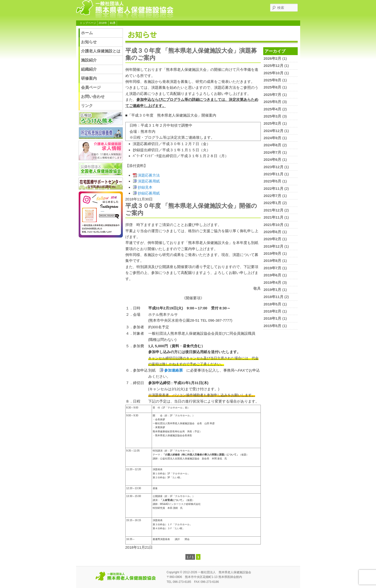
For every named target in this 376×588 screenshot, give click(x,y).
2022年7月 (273, 196)
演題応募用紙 (149, 181)
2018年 (103, 23)
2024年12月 (274, 131)
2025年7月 (273, 95)
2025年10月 (274, 73)
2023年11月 (274, 174)
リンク (87, 106)
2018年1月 (273, 318)
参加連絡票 (173, 370)
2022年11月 (274, 188)
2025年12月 (274, 66)
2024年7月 (273, 152)
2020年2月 (273, 239)
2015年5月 (273, 326)
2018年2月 (273, 311)
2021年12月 (274, 210)
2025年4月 (273, 109)
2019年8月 (273, 261)
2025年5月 (273, 102)
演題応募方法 (149, 175)
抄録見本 (145, 187)
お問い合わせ (93, 97)
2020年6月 (273, 232)
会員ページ (91, 87)
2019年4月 (273, 282)
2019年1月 (273, 290)
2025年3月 (273, 116)
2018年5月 (273, 304)
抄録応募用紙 (149, 193)
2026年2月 (273, 58)
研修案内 (89, 78)
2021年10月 (274, 225)
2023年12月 (274, 167)
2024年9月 (273, 138)
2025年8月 (273, 87)
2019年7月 (273, 268)
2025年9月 (273, 80)
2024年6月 (273, 159)
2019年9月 (273, 253)
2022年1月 (273, 203)
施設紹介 (89, 60)
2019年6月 (273, 275)
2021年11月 (274, 217)
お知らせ (89, 42)
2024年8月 (273, 145)
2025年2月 (273, 123)
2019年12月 (274, 246)
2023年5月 (273, 181)
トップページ (88, 23)
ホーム (87, 33)
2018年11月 (274, 297)
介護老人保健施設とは (101, 51)
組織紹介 (89, 69)
